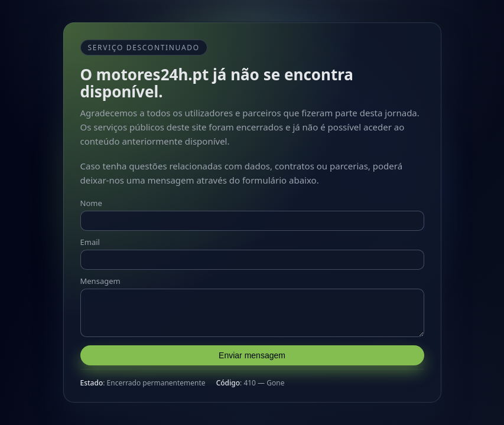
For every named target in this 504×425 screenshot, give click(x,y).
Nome (91, 200)
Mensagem (100, 277)
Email (90, 238)
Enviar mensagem (252, 359)
